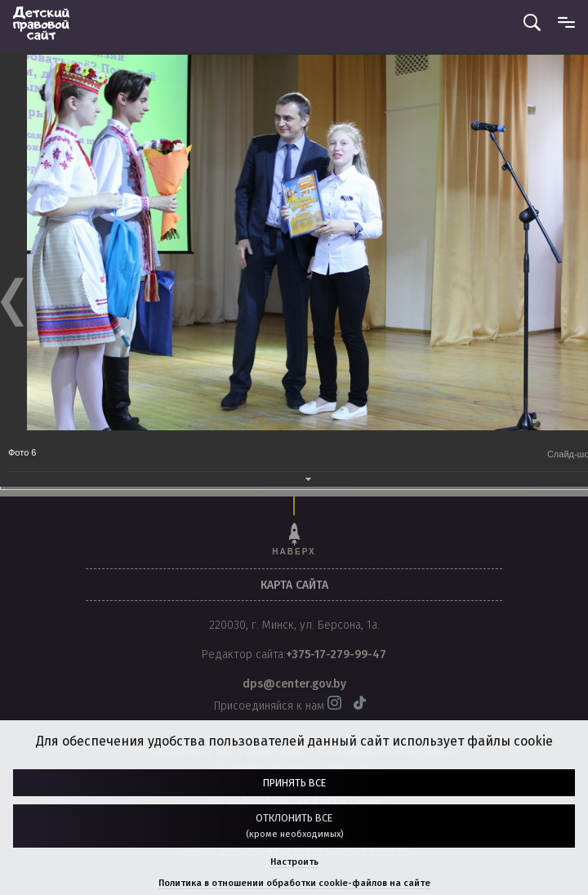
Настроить (294, 862)
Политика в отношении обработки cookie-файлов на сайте (294, 883)
